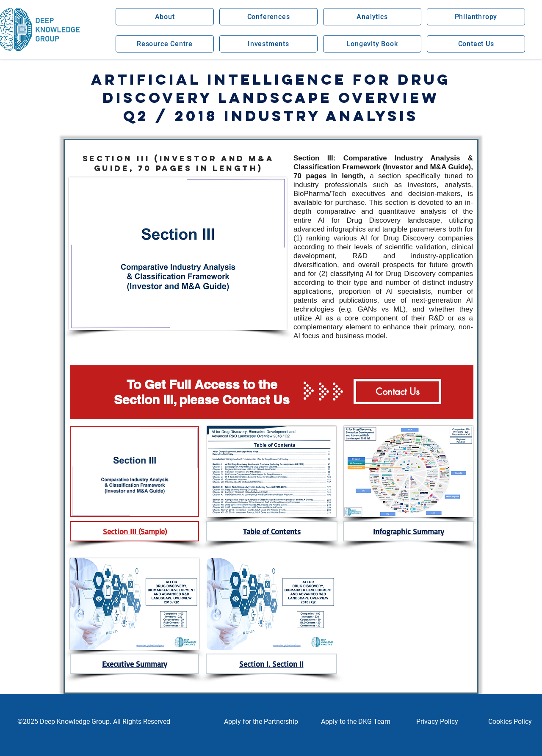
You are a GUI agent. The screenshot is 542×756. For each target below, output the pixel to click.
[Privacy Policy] (437, 722)
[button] (165, 17)
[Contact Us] (397, 392)
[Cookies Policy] (510, 722)
